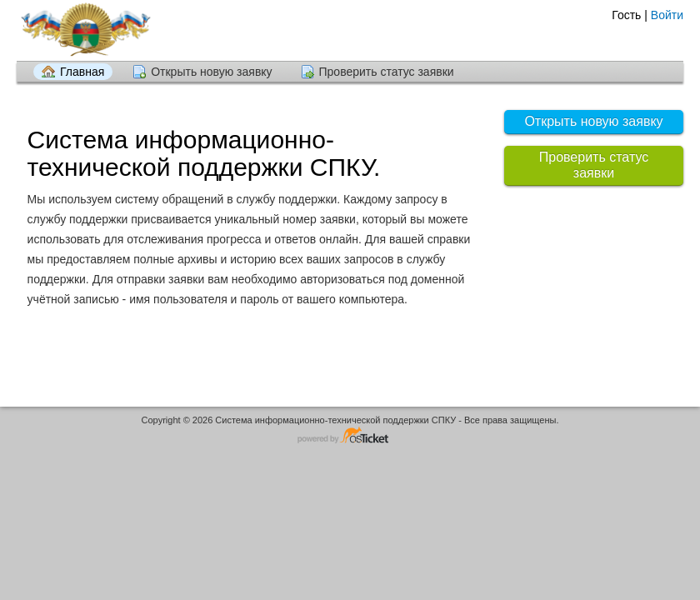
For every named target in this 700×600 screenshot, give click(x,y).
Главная (82, 72)
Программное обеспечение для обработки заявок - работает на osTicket (350, 436)
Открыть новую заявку (211, 72)
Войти (667, 15)
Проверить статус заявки (387, 72)
